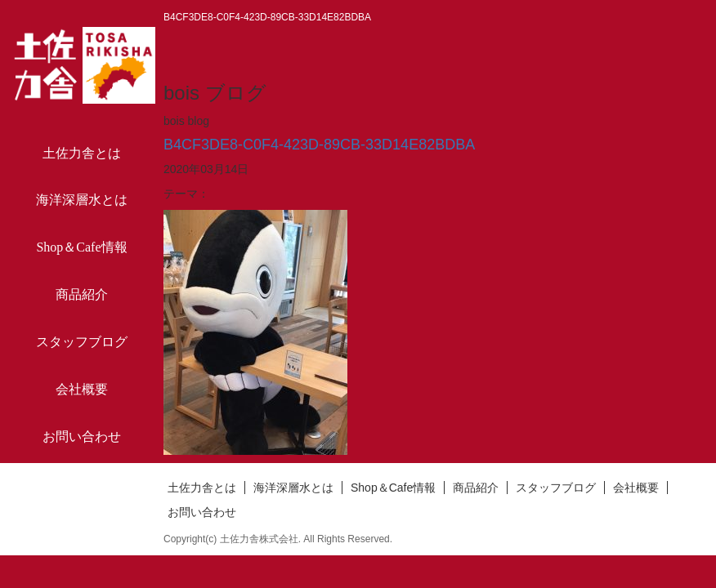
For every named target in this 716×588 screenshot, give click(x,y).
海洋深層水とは (82, 200)
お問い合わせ (82, 437)
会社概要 (82, 389)
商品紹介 (82, 294)
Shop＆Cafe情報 (81, 247)
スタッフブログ (82, 342)
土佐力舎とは (82, 153)
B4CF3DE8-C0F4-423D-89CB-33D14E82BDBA (319, 145)
